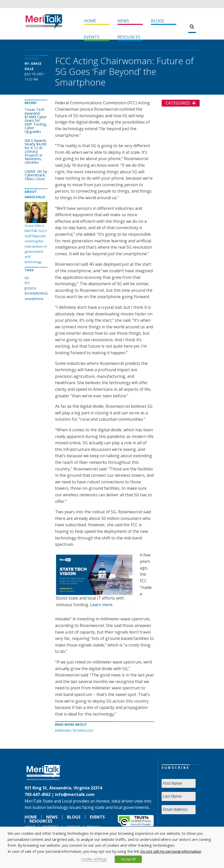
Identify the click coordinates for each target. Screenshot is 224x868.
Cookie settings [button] (94, 859)
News (123, 21)
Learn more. (102, 605)
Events (92, 37)
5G (27, 278)
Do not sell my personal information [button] (171, 851)
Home (90, 21)
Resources (129, 37)
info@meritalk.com (75, 794)
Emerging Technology (74, 730)
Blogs (158, 21)
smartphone (34, 299)
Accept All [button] (128, 859)
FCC (27, 283)
